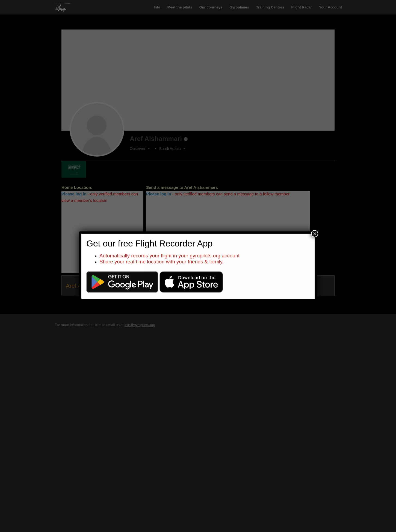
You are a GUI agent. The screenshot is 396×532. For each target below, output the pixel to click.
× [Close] (315, 234)
